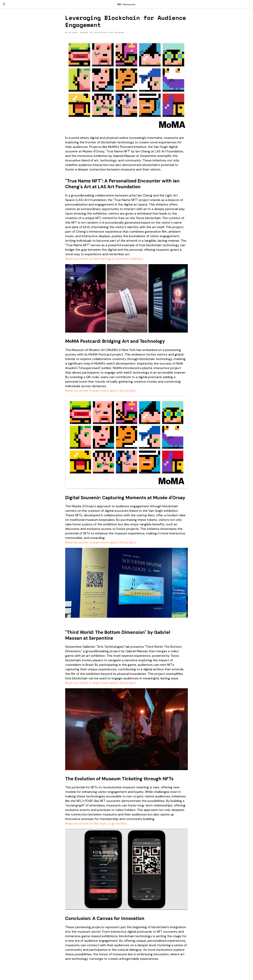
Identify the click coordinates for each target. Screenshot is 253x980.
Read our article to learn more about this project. (101, 392)
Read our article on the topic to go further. (96, 825)
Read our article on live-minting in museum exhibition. (104, 260)
